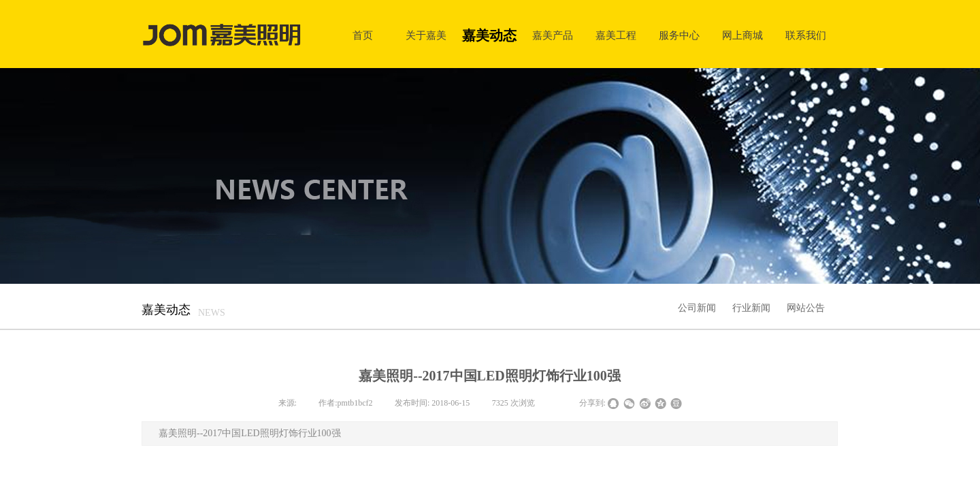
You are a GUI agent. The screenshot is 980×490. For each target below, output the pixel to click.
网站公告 (806, 308)
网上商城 (742, 35)
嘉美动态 (489, 35)
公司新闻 (697, 308)
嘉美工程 (616, 35)
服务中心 (679, 35)
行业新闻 (751, 308)
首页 (363, 35)
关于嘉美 (426, 35)
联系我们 (806, 35)
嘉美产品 (553, 35)
